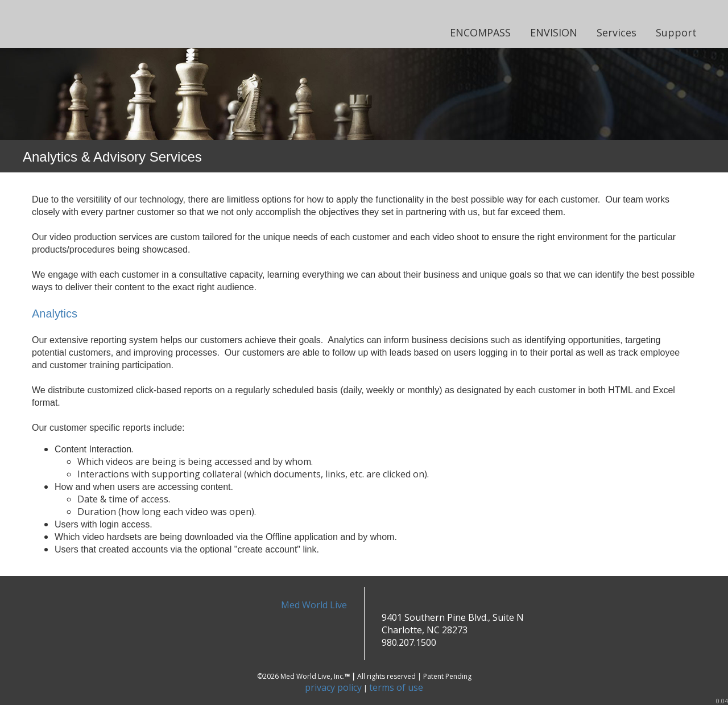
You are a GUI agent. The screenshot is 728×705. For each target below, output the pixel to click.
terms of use (396, 687)
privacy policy (333, 687)
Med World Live (314, 605)
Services (617, 32)
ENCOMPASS (480, 32)
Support (676, 32)
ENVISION (554, 32)
